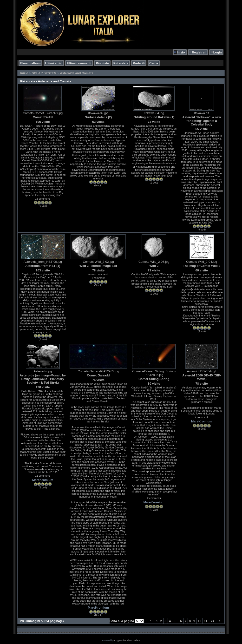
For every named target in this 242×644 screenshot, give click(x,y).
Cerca (154, 63)
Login (218, 52)
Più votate (121, 63)
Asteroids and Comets (77, 73)
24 (213, 621)
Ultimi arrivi (54, 63)
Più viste (102, 63)
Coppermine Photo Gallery (127, 640)
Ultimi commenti (79, 63)
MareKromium (43, 480)
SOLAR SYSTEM (44, 73)
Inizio (181, 52)
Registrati (199, 52)
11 (206, 621)
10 (199, 621)
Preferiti (139, 63)
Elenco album (30, 63)
